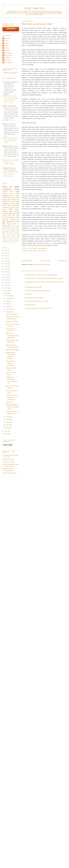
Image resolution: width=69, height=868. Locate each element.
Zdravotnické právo (11, 242)
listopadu (9, 298)
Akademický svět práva (11, 195)
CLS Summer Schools (8, 460)
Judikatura (7, 189)
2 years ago (12, 120)
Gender (13, 236)
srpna (8, 306)
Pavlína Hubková (8, 55)
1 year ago (11, 102)
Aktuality (13, 214)
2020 (6, 261)
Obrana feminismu (31, 305)
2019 (6, 264)
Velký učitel (9, 402)
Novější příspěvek (27, 261)
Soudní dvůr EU (9, 216)
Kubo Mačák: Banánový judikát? (35, 298)
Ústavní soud (42, 251)
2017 (6, 269)
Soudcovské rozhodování (11, 200)
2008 (6, 293)
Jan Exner (6, 41)
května (8, 417)
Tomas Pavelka (7, 60)
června (8, 312)
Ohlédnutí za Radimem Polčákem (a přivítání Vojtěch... (12, 407)
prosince (8, 296)
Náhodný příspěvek (11, 29)
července (9, 309)
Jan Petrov (6, 43)
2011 (6, 285)
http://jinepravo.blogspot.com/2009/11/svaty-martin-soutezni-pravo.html (11, 162)
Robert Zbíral (6, 58)
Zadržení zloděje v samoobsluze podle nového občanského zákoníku (44, 278)
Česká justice (11, 201)
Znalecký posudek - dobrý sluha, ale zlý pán (38, 291)
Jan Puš (5, 124)
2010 (6, 288)
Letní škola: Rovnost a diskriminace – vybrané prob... (12, 397)
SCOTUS (5, 238)
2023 (6, 253)
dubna (8, 420)
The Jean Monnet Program (9, 473)
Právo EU (7, 187)
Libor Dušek (6, 48)
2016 (6, 272)
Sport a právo (15, 226)
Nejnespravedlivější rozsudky (34, 287)
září (7, 304)
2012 (6, 282)
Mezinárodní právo (13, 222)
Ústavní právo (32, 251)
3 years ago (11, 176)
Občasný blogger (7, 53)
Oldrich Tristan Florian (9, 106)
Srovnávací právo (14, 232)
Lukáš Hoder (6, 50)
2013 (6, 280)
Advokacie (8, 228)
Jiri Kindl (5, 46)
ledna (8, 428)
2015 (6, 274)
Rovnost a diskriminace (11, 220)
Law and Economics (9, 218)
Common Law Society (8, 462)
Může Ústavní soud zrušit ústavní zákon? (37, 24)
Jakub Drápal (6, 38)
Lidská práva (11, 197)
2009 (6, 291)
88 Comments (43, 248)
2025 (6, 250)
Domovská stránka (45, 261)
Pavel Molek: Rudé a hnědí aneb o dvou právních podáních (42, 275)
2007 (6, 431)
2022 (6, 256)
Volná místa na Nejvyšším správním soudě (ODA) (12, 336)
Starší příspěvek (62, 261)
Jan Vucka (5, 168)
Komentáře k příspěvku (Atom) (42, 265)
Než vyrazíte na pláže (11, 314)
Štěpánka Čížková (8, 146)
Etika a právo (6, 240)
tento (11, 73)
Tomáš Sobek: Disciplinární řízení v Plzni (37, 301)
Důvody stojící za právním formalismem (10, 363)
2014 (6, 277)
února (8, 425)
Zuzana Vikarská (7, 62)
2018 (6, 266)
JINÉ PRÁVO (34, 8)
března (8, 422)
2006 (6, 434)
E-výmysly (14, 238)
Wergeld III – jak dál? (12, 321)
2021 (6, 258)
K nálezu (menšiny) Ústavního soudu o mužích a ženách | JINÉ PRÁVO (11, 174)
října (7, 301)
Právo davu (29, 294)
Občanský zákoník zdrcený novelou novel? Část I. (39, 308)
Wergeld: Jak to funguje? (12, 350)
